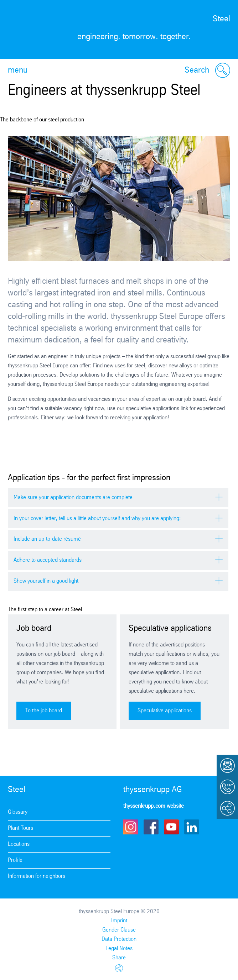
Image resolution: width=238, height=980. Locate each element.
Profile (15, 860)
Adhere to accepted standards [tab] (48, 560)
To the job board (44, 711)
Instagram (131, 827)
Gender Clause (119, 930)
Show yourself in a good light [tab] (46, 581)
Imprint (119, 921)
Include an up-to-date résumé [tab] (47, 539)
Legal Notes (119, 948)
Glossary (18, 812)
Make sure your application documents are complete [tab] (73, 497)
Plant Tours (20, 828)
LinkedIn (192, 827)
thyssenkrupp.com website (154, 806)
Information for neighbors (37, 876)
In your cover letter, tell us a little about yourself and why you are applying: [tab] (97, 518)
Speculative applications (165, 711)
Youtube (171, 827)
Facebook (151, 827)
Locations (19, 844)
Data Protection (119, 939)
